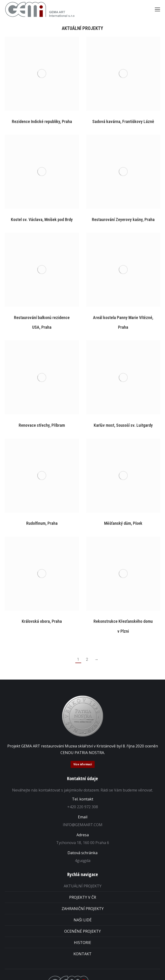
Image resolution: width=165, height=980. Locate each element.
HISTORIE (82, 943)
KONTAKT (82, 954)
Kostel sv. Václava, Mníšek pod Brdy (42, 219)
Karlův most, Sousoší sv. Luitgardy (123, 425)
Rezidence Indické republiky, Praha (42, 121)
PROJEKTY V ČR (83, 897)
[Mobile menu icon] (157, 9)
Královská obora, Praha (42, 621)
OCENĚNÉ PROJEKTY (82, 931)
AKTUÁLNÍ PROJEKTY (83, 886)
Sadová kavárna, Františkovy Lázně (123, 121)
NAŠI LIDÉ (83, 920)
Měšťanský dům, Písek (123, 523)
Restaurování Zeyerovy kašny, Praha (123, 219)
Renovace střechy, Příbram (42, 425)
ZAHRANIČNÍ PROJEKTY (83, 909)
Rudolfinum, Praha (42, 523)
